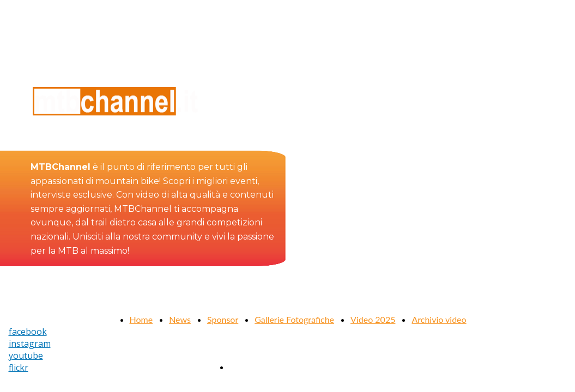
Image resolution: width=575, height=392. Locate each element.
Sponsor (223, 319)
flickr (19, 367)
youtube (26, 356)
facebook (28, 332)
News (180, 319)
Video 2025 (373, 319)
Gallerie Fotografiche (294, 319)
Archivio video (439, 319)
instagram (30, 344)
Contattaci (249, 367)
